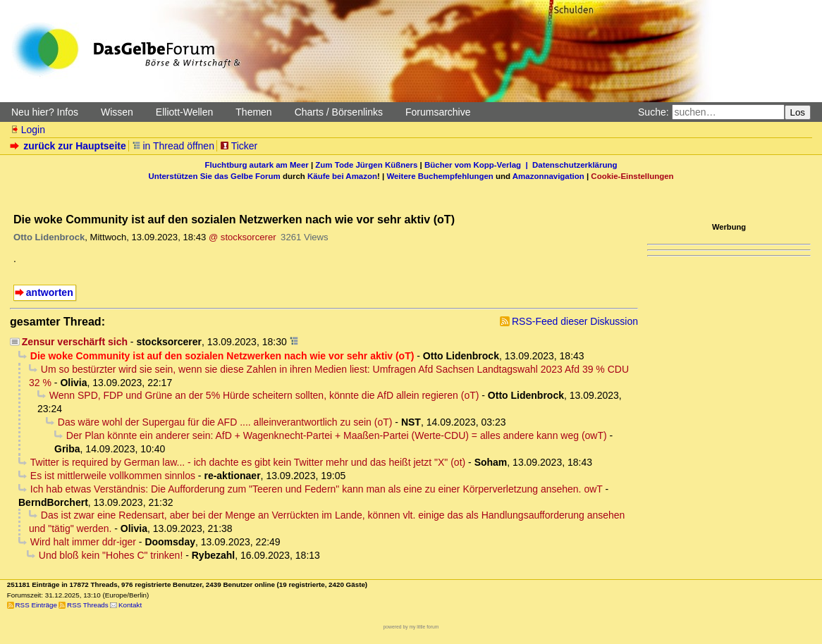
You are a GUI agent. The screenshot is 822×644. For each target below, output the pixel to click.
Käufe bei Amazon (342, 176)
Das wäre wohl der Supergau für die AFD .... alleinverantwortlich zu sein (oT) (225, 422)
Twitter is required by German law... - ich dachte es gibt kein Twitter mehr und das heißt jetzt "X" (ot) (248, 462)
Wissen (117, 112)
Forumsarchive (438, 112)
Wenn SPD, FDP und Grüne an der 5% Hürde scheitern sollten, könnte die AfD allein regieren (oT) (264, 395)
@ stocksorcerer (243, 237)
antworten (50, 292)
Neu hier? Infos (45, 112)
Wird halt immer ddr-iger (83, 542)
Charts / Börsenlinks (339, 112)
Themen (253, 112)
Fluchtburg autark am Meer (257, 165)
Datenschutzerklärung (575, 165)
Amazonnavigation (548, 176)
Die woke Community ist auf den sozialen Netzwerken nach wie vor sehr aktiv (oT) (222, 356)
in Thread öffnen (173, 146)
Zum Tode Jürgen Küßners (366, 165)
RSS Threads (88, 605)
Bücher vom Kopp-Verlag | (478, 165)
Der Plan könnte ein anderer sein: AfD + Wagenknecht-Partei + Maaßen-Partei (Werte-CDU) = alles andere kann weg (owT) (337, 435)
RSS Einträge (36, 605)
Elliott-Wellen (184, 112)
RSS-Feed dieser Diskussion (575, 321)
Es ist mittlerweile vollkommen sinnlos (113, 476)
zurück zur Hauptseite (69, 146)
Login (27, 130)
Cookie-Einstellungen (632, 176)
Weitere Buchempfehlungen (440, 176)
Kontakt (130, 605)
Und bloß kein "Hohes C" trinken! (111, 555)
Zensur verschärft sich (75, 342)
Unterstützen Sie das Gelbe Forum (214, 176)
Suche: (654, 112)
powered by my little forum (411, 627)
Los (798, 112)
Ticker (239, 146)
